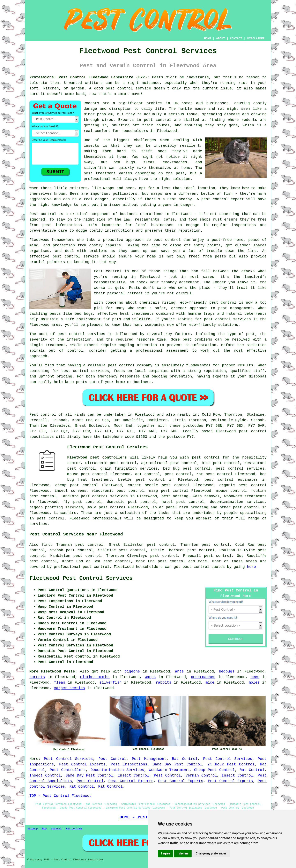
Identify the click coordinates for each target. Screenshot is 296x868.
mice (210, 683)
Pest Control (112, 759)
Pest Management (149, 759)
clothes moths (95, 677)
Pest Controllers (68, 770)
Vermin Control (201, 775)
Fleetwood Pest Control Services (81, 578)
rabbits (164, 683)
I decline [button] (183, 853)
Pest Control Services (68, 759)
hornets (37, 677)
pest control (246, 507)
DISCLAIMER (256, 39)
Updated (56, 829)
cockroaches (203, 677)
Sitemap (32, 829)
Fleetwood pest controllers (97, 457)
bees (255, 677)
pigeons (132, 671)
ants (179, 671)
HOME (208, 39)
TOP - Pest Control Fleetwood (60, 796)
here (251, 567)
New (44, 829)
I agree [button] (166, 853)
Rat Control (185, 759)
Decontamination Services (117, 770)
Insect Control (45, 775)
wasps (150, 677)
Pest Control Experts (82, 764)
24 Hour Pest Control (231, 764)
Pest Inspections (129, 764)
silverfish (111, 683)
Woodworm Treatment (169, 770)
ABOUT (221, 39)
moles (254, 683)
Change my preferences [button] (211, 853)
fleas (60, 683)
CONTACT (236, 39)
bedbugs (227, 671)
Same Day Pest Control (177, 764)
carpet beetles (69, 688)
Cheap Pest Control (214, 770)
